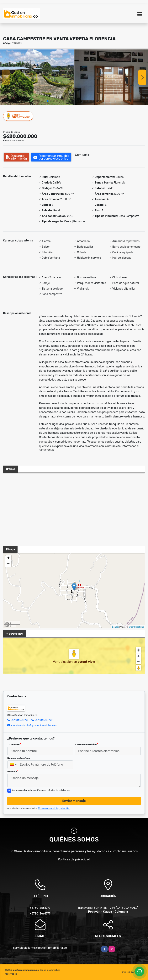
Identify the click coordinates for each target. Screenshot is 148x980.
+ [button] (8, 558)
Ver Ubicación (63, 662)
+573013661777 (19, 720)
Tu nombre (14, 745)
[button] (48, 101)
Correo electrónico (86, 745)
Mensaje (13, 772)
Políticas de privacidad (74, 859)
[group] (37, 77)
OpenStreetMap (136, 627)
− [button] (8, 564)
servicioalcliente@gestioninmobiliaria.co (34, 725)
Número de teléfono (19, 758)
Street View (18, 116)
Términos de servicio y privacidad (54, 808)
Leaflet (115, 627)
